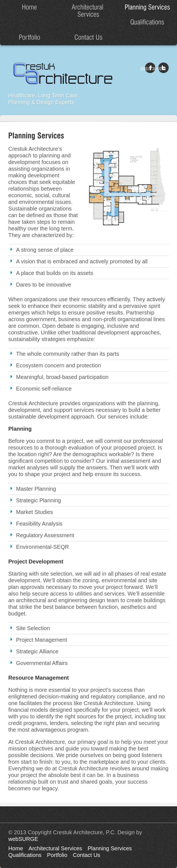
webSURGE (23, 839)
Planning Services (110, 848)
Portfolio (57, 855)
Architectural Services (55, 848)
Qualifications (25, 855)
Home (16, 848)
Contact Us (86, 855)
